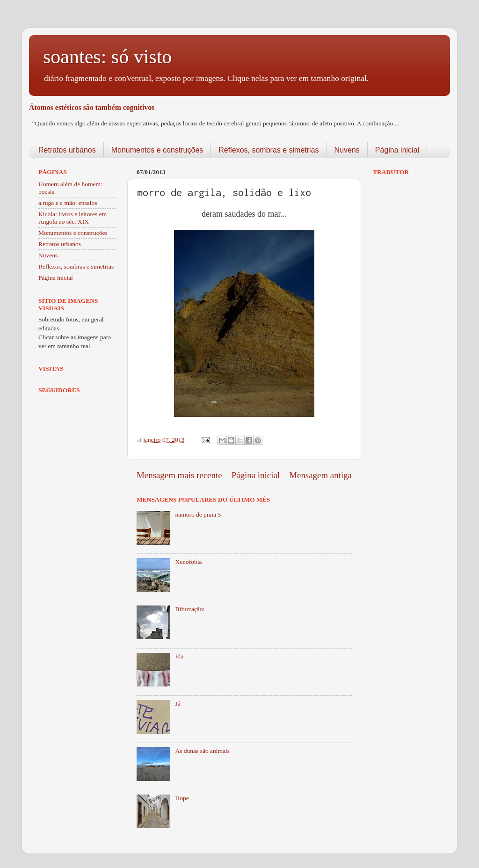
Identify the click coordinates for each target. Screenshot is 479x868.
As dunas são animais (202, 751)
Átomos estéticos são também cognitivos (92, 107)
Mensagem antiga (320, 475)
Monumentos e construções (157, 150)
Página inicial (397, 150)
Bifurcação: (190, 609)
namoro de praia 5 (198, 514)
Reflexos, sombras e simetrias (269, 150)
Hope (182, 798)
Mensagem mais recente (179, 475)
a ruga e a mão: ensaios (68, 203)
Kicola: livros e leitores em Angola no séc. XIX (73, 218)
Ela (179, 656)
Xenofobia (188, 562)
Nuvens (347, 150)
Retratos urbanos (67, 150)
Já (178, 704)
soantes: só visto (107, 57)
